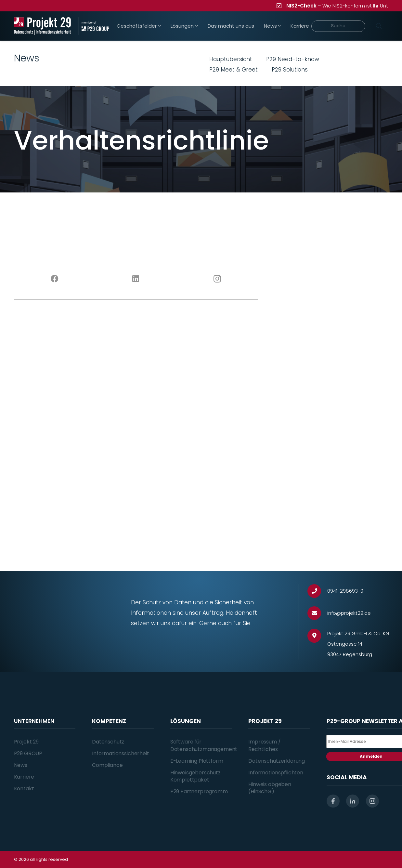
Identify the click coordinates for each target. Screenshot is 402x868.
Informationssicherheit (120, 753)
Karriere (24, 777)
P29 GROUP (28, 753)
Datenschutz (108, 742)
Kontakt (24, 789)
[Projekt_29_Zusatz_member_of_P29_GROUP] (94, 26)
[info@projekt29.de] (317, 613)
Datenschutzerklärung (277, 761)
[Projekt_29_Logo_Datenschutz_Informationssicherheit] (43, 26)
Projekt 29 (26, 742)
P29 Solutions (290, 70)
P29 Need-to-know (293, 59)
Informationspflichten (276, 773)
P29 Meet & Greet (233, 70)
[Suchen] (379, 26)
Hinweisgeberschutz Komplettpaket (195, 776)
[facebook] (333, 801)
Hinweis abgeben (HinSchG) (270, 788)
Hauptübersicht (231, 59)
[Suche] (338, 26)
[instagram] (372, 801)
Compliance (107, 765)
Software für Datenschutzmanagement (204, 745)
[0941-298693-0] (317, 591)
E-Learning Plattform (197, 761)
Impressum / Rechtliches (264, 745)
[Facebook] (55, 279)
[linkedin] (353, 801)
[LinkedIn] (136, 279)
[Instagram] (217, 279)
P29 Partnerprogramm (199, 791)
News (21, 765)
